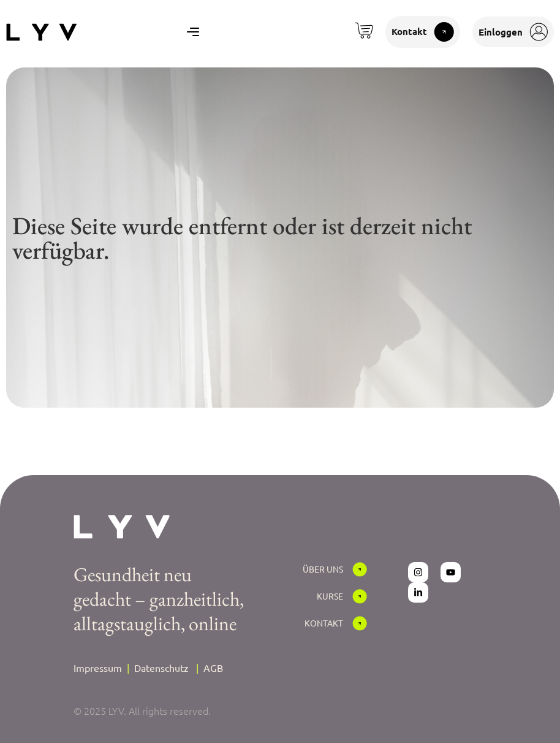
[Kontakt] (360, 623)
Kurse (330, 596)
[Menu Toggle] (193, 32)
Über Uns (323, 569)
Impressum (98, 668)
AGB (213, 668)
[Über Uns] (360, 570)
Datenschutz (161, 668)
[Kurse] (360, 596)
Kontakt (324, 623)
